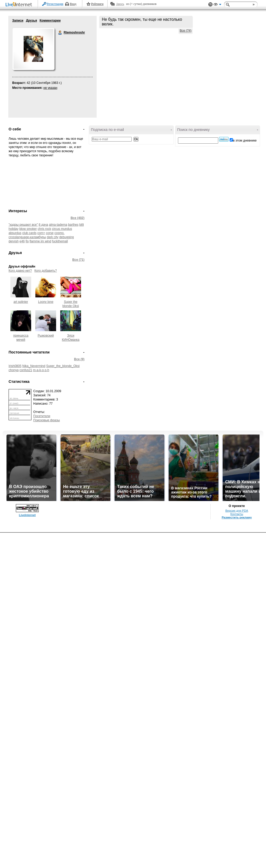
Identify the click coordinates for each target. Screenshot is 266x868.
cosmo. (59, 233)
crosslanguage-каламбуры (27, 237)
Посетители (42, 416)
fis (27, 241)
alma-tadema (58, 225)
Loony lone (46, 302)
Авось (120, 4)
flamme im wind (40, 241)
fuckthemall (60, 241)
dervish (14, 241)
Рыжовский (46, 336)
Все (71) (78, 260)
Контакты (237, 514)
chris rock (44, 229)
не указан (50, 88)
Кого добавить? (46, 271)
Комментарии (50, 21)
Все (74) (186, 31)
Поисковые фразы (46, 420)
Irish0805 (15, 366)
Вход (73, 4)
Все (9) (79, 359)
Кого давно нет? (20, 271)
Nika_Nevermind (34, 366)
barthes (73, 225)
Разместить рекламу (237, 517)
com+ (41, 233)
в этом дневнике (245, 141)
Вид (217, 5)
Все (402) (78, 218)
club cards (29, 233)
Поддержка (210, 5)
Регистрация (55, 4)
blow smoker (28, 229)
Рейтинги (97, 4)
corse (50, 233)
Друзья (32, 21)
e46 (22, 241)
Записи (18, 21)
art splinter (21, 302)
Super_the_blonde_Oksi (63, 366)
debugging (66, 237)
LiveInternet (20, 5)
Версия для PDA (237, 511)
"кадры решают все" (23, 225)
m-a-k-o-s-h (41, 370)
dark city (53, 237)
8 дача (43, 225)
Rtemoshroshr (60, 33)
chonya (14, 370)
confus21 (26, 370)
